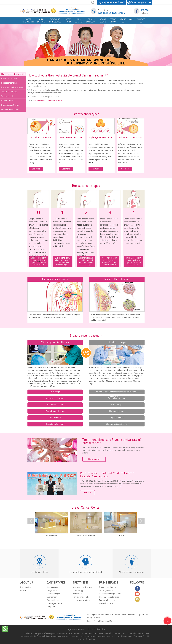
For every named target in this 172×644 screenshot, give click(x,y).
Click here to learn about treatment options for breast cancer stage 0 (38, 261)
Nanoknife (77, 594)
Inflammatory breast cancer (130, 137)
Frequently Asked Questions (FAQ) (86, 572)
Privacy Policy (93, 621)
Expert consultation (107, 587)
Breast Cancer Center (10, 105)
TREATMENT (81, 583)
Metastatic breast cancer (55, 279)
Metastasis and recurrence (12, 87)
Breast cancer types (9, 79)
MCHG (23, 591)
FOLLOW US (137, 583)
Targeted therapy (117, 418)
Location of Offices (39, 572)
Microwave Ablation (81, 600)
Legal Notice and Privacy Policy (80, 629)
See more (36, 169)
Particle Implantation (55, 424)
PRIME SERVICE (109, 583)
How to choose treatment (12, 74)
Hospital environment (10, 109)
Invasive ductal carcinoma (71, 137)
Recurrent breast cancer (117, 279)
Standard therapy (117, 342)
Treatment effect (8, 96)
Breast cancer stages (10, 83)
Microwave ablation (55, 405)
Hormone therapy (117, 411)
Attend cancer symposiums (132, 572)
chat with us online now (57, 100)
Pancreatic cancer (54, 600)
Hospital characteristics (109, 597)
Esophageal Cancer (55, 603)
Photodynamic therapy (55, 411)
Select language (138, 2)
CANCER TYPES (56, 583)
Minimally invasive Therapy (55, 342)
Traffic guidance (106, 591)
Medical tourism (106, 603)
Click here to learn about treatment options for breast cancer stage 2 (86, 261)
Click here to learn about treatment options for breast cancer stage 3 (110, 261)
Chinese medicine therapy (117, 424)
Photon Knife (55, 418)
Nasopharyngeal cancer (56, 594)
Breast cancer (52, 587)
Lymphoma (51, 607)
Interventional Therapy (82, 587)
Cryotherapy (55, 392)
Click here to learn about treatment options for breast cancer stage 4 (134, 261)
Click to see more (94, 459)
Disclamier (105, 621)
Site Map (114, 621)
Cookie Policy (99, 629)
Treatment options (9, 92)
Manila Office (26, 587)
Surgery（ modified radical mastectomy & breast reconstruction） (117, 394)
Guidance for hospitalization (111, 594)
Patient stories (7, 101)
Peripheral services (107, 600)
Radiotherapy (117, 405)
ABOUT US (27, 583)
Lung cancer (52, 591)
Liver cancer (52, 597)
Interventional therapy (55, 398)
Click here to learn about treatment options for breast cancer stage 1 (62, 261)
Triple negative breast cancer (101, 137)
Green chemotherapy (117, 398)
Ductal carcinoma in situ (41, 137)
